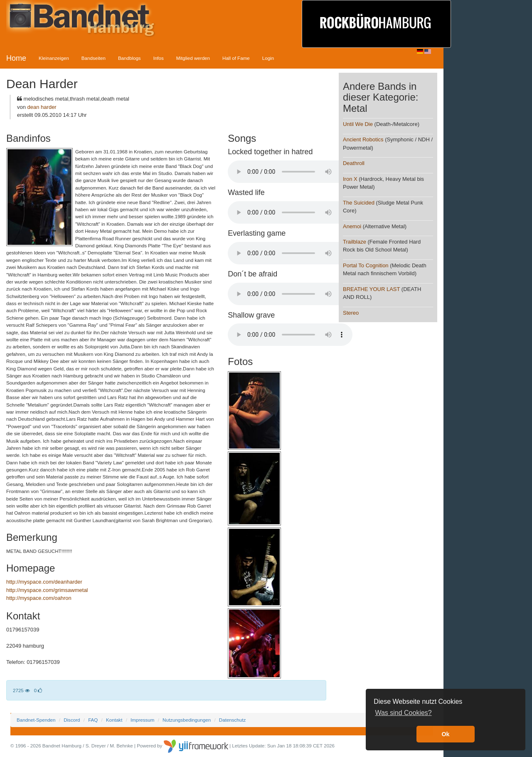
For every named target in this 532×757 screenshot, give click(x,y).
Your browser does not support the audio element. (290, 172)
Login (268, 58)
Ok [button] (445, 734)
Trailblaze (355, 242)
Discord (72, 720)
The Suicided (359, 203)
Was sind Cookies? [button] (403, 713)
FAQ (93, 720)
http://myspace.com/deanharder (44, 582)
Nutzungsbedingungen (187, 720)
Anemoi (352, 226)
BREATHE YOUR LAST (371, 289)
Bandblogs (129, 58)
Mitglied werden (193, 58)
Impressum (142, 720)
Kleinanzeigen (54, 58)
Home (16, 58)
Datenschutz (232, 720)
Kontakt (114, 720)
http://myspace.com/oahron (39, 598)
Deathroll (354, 163)
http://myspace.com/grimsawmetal (47, 590)
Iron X (350, 179)
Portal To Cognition (366, 265)
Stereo (351, 313)
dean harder (42, 107)
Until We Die (358, 124)
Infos (159, 58)
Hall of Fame (236, 58)
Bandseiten (94, 58)
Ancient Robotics (363, 139)
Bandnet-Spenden (36, 720)
